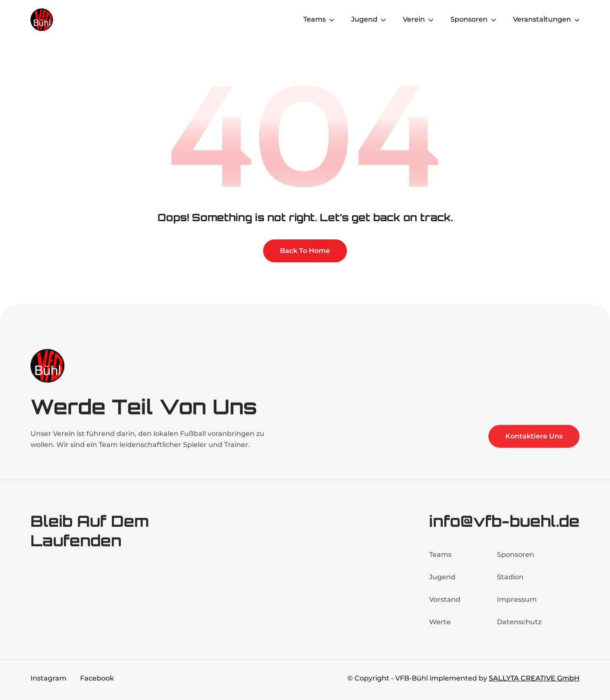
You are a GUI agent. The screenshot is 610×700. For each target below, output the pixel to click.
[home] (64, 20)
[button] (319, 19)
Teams (440, 559)
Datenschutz (519, 626)
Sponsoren (516, 559)
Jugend (442, 581)
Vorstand (445, 604)
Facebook (97, 678)
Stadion (510, 581)
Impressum (517, 604)
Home (276, 19)
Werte (440, 626)
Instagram (49, 678)
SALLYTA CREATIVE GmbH (534, 678)
